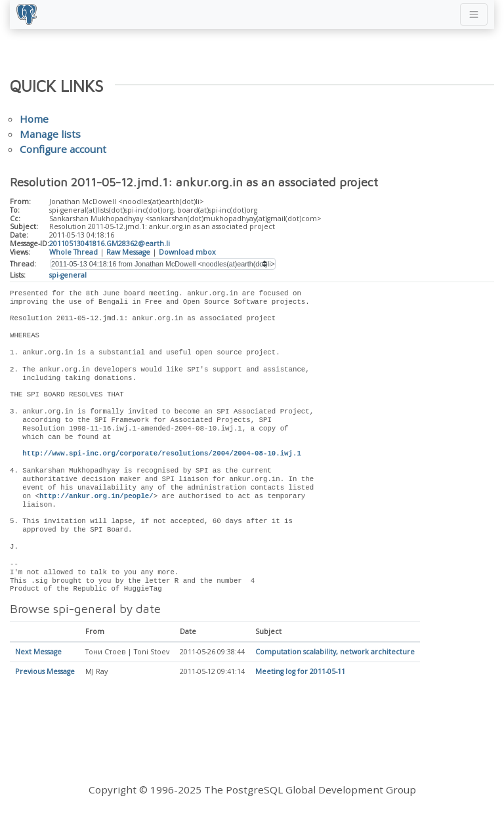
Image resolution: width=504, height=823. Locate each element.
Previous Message (45, 672)
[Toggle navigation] (474, 14)
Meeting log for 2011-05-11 (300, 672)
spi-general (68, 275)
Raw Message (128, 252)
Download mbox (187, 252)
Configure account (63, 149)
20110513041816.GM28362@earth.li (110, 243)
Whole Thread (73, 252)
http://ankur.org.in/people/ (96, 496)
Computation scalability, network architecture (335, 652)
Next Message (38, 652)
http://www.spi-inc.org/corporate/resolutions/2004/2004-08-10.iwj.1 (161, 454)
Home (34, 119)
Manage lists (50, 134)
